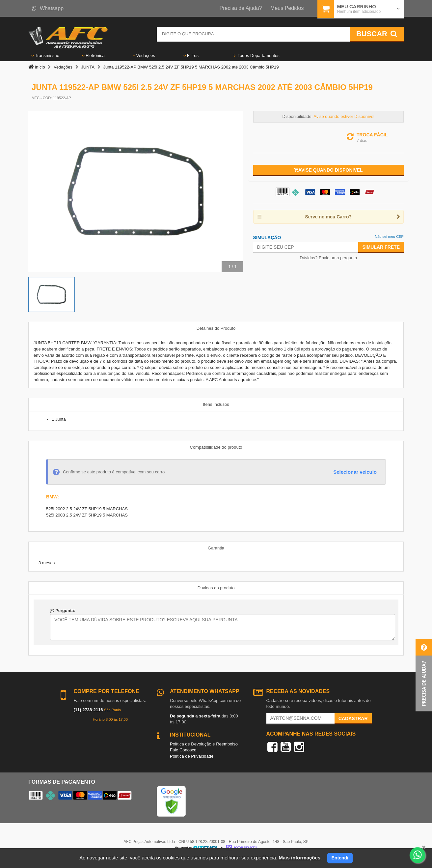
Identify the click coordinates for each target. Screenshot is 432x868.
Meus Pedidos (287, 8)
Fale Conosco (183, 750)
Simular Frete (381, 247)
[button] (424, 675)
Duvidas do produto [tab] (216, 588)
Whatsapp (48, 8)
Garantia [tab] (216, 548)
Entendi (340, 858)
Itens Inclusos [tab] (216, 404)
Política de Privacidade (192, 756)
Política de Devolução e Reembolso (204, 744)
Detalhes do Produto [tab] (216, 328)
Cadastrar (353, 718)
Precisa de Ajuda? (241, 8)
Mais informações (299, 858)
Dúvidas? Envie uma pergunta (328, 258)
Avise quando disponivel (328, 170)
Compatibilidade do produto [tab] (216, 447)
